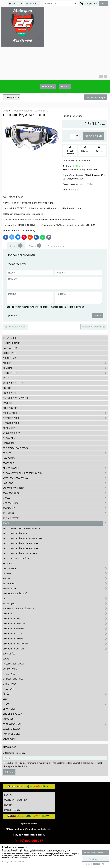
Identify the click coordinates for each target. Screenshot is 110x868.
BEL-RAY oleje (56, 413)
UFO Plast (56, 614)
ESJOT (6, 699)
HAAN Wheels (10, 348)
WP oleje (8, 403)
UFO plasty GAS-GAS (56, 649)
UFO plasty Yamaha (56, 629)
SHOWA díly (9, 438)
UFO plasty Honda (56, 639)
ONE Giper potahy (13, 714)
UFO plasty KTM (56, 619)
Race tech (8, 689)
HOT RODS (56, 483)
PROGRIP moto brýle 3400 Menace (21, 528)
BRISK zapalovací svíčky (16, 448)
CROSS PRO (8, 463)
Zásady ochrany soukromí (13, 862)
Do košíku (94, 136)
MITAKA (56, 498)
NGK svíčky (9, 458)
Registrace (32, 3)
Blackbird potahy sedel (16, 398)
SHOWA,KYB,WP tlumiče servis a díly (56, 473)
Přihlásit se (15, 3)
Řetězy (56, 694)
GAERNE (56, 573)
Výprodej (8, 719)
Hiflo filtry (9, 443)
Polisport (56, 513)
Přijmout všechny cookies (96, 853)
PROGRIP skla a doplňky (16, 558)
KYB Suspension (56, 724)
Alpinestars (10, 358)
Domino (7, 388)
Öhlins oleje (10, 408)
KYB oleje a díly (11, 433)
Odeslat (98, 315)
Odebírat (9, 772)
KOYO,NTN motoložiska (56, 478)
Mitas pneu (9, 674)
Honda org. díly (11, 734)
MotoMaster (56, 373)
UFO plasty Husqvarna (56, 644)
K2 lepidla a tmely (13, 383)
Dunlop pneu (10, 669)
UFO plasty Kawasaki (56, 624)
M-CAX (56, 704)
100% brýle (9, 654)
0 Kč (104, 3)
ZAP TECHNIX (56, 588)
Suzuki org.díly (11, 729)
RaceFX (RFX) (56, 604)
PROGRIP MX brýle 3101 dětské (20, 553)
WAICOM (7, 378)
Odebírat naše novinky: (14, 753)
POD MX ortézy (11, 518)
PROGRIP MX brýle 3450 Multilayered (23, 538)
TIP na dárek (10, 338)
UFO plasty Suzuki (56, 634)
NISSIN (56, 578)
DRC (56, 599)
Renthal (56, 368)
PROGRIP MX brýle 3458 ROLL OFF (21, 548)
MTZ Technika (56, 503)
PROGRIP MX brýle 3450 (16, 533)
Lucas (6, 659)
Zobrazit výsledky (96, 97)
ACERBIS (56, 363)
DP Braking (9, 428)
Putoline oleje (56, 418)
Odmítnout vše (96, 859)
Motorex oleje (11, 423)
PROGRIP (56, 523)
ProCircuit (56, 508)
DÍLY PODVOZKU (56, 468)
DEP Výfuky (9, 709)
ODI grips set (10, 393)
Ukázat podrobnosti (95, 864)
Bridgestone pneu (13, 679)
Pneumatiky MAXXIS (14, 664)
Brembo (56, 453)
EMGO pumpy (10, 739)
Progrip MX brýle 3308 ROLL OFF (21, 543)
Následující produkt (94, 327)
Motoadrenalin (12, 343)
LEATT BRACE (56, 568)
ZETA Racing (56, 583)
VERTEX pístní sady (56, 488)
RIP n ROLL (8, 563)
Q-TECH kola (10, 684)
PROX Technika (56, 493)
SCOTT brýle (9, 353)
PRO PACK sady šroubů (15, 594)
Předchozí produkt (16, 327)
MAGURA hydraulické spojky (56, 609)
